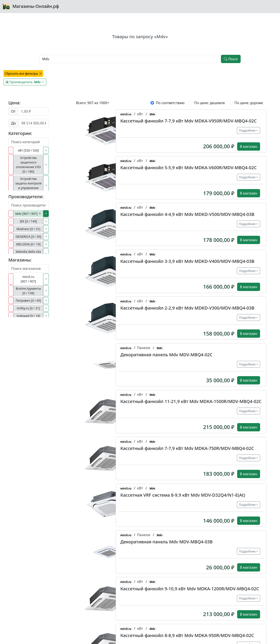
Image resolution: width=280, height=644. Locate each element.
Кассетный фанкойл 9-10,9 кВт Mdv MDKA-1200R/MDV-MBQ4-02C (190, 589)
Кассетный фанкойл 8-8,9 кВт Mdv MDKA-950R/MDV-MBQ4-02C (187, 635)
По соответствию (170, 103)
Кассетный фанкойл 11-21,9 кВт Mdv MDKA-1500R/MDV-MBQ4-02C (191, 401)
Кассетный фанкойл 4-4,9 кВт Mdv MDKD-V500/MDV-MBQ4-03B (187, 214)
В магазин (249, 146)
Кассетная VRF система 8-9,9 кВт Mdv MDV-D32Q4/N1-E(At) (183, 495)
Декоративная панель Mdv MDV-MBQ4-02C (166, 355)
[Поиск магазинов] (29, 269)
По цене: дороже (249, 103)
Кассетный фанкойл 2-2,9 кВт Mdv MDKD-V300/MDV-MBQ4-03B (187, 308)
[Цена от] (34, 111)
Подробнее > (248, 130)
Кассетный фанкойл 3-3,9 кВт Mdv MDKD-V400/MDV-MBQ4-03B (187, 261)
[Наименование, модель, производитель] (128, 59)
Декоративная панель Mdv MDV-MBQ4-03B (166, 542)
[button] (109, 131)
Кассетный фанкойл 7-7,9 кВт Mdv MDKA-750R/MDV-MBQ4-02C (187, 448)
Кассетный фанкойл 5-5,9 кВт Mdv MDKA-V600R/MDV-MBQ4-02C (188, 168)
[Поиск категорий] (29, 142)
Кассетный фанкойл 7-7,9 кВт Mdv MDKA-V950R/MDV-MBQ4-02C (188, 121)
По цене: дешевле (210, 103)
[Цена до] (34, 123)
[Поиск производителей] (29, 205)
